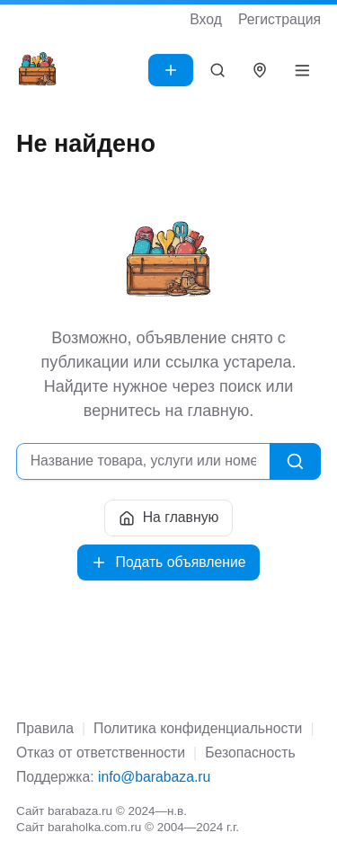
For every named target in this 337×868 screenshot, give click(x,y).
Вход (206, 19)
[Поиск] (218, 70)
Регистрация (279, 19)
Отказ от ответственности (101, 753)
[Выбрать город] (260, 70)
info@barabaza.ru (154, 777)
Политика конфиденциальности (198, 728)
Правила (45, 728)
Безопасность (250, 753)
